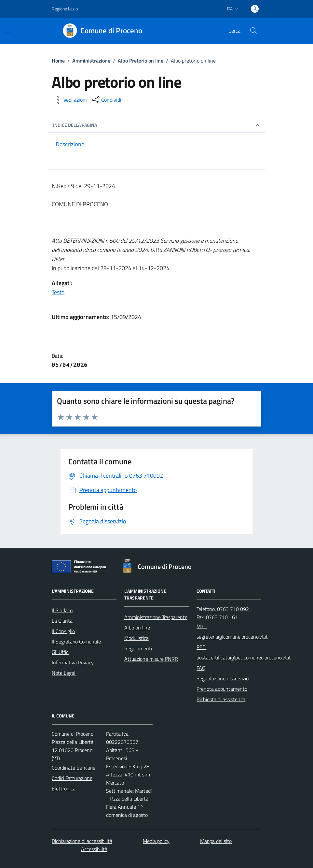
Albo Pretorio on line (141, 61)
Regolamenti (138, 648)
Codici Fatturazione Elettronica (72, 783)
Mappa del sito (216, 841)
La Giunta (62, 621)
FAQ (201, 668)
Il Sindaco (62, 610)
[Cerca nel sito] (253, 31)
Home (58, 61)
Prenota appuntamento (222, 689)
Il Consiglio (63, 631)
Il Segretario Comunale (76, 642)
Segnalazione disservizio (223, 678)
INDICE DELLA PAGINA (156, 125)
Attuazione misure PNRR (151, 659)
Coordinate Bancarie (74, 768)
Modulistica (136, 638)
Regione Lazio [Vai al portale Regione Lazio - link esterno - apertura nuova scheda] (65, 9)
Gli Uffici (61, 652)
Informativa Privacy (73, 662)
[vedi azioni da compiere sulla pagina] (70, 100)
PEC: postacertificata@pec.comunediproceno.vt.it (244, 652)
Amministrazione (91, 61)
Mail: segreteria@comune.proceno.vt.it (232, 631)
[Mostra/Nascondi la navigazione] (8, 30)
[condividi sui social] (106, 100)
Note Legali (64, 673)
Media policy (156, 841)
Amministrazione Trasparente (156, 617)
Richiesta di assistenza (221, 699)
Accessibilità (94, 849)
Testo (58, 292)
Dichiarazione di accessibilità (82, 841)
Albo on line (137, 628)
